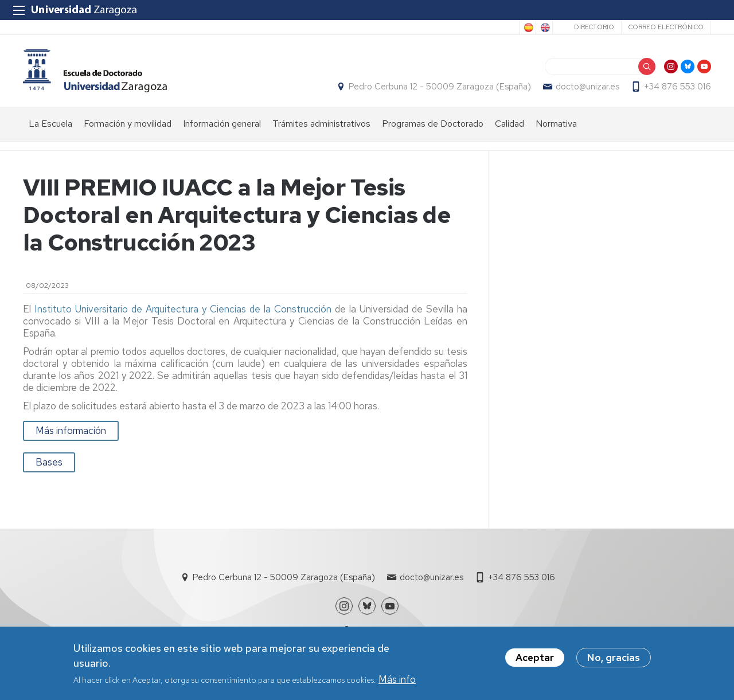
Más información (71, 431)
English (544, 28)
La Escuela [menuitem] (50, 124)
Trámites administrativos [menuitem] (321, 124)
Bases (49, 462)
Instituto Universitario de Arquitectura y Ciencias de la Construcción (183, 309)
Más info (397, 681)
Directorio (594, 27)
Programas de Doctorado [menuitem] (433, 124)
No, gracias (614, 659)
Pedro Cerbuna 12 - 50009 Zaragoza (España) (440, 87)
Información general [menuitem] (222, 124)
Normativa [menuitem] (556, 124)
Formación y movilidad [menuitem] (128, 124)
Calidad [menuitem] (509, 124)
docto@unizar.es (587, 87)
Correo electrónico (666, 27)
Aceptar (535, 659)
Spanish (528, 28)
